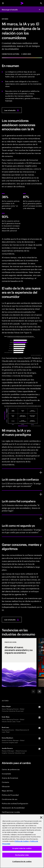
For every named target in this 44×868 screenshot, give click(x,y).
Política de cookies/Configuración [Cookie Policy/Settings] (15, 803)
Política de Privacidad (10, 795)
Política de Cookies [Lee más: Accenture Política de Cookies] (22, 841)
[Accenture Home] (22, 3)
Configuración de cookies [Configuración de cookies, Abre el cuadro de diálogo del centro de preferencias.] (22, 861)
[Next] (39, 691)
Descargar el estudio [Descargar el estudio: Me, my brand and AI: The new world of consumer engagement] (10, 9)
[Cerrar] (41, 817)
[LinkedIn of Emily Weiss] (39, 718)
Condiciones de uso (10, 799)
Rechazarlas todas (22, 855)
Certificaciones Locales (11, 812)
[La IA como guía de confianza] (41, 473)
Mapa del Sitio (7, 791)
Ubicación (6, 786)
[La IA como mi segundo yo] (41, 519)
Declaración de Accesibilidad (13, 808)
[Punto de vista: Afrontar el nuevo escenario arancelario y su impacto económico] (19, 662)
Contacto (5, 782)
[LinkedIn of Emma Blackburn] (39, 739)
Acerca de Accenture (10, 778)
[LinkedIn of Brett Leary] (39, 728)
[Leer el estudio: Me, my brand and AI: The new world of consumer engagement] (12, 110)
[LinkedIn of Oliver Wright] (39, 707)
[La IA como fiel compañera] (41, 494)
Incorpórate (6, 774)
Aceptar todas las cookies (22, 848)
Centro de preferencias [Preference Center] (11, 769)
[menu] (3, 3)
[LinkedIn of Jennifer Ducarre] (39, 749)
